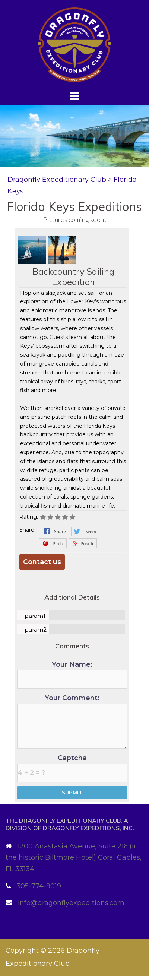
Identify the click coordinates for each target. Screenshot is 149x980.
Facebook (55, 531)
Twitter (85, 531)
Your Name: (72, 675)
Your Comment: (72, 721)
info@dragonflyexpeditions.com (71, 903)
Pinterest (53, 543)
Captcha (72, 768)
